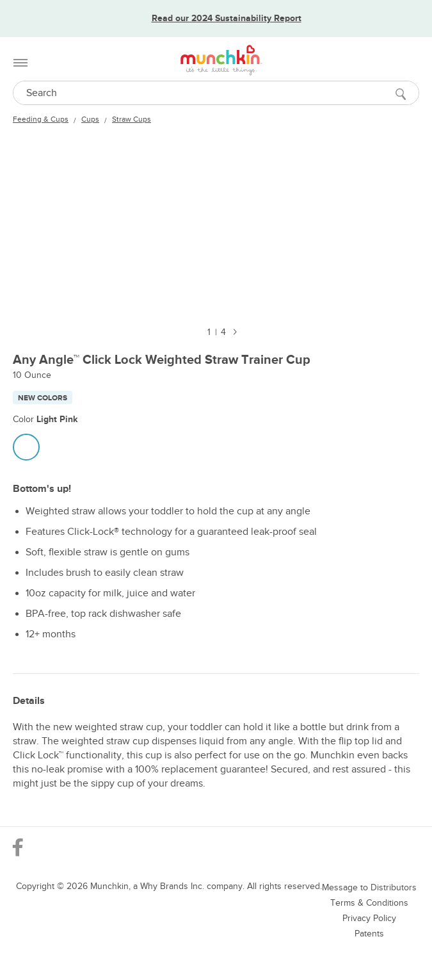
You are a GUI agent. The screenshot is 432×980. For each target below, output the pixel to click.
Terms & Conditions (369, 903)
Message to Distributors (369, 887)
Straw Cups (132, 119)
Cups (90, 119)
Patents (369, 934)
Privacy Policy (369, 918)
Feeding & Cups (41, 119)
